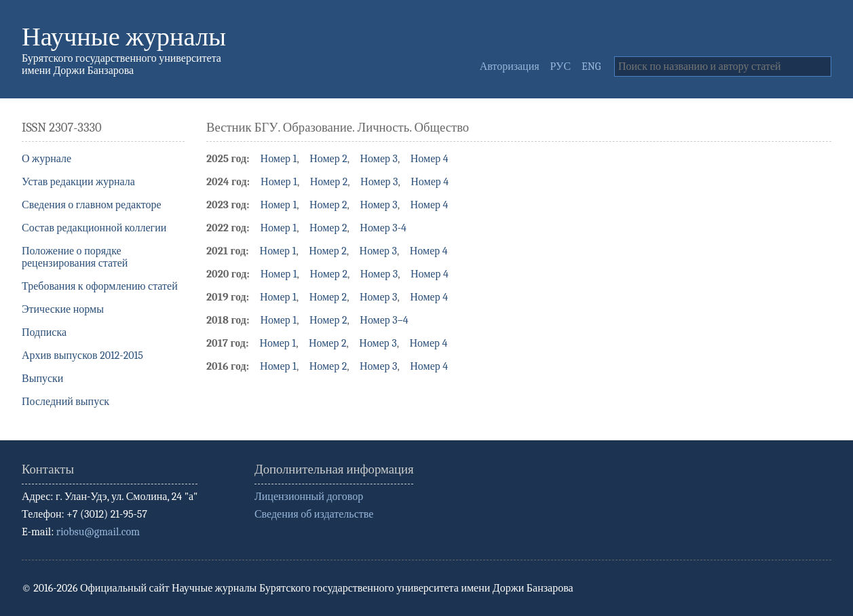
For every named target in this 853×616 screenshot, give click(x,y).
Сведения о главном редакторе (92, 205)
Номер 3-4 (383, 228)
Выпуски (42, 379)
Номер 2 (328, 159)
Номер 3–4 (384, 320)
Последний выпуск (65, 402)
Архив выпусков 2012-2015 (82, 355)
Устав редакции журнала (78, 182)
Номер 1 (279, 159)
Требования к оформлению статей (100, 286)
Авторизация (510, 66)
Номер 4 (430, 159)
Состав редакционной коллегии (94, 228)
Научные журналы (124, 37)
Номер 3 (379, 159)
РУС (561, 66)
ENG (591, 66)
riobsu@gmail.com (98, 532)
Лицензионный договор (309, 497)
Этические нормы (63, 309)
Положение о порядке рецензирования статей (75, 257)
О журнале (46, 159)
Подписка (44, 332)
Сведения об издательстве (314, 514)
